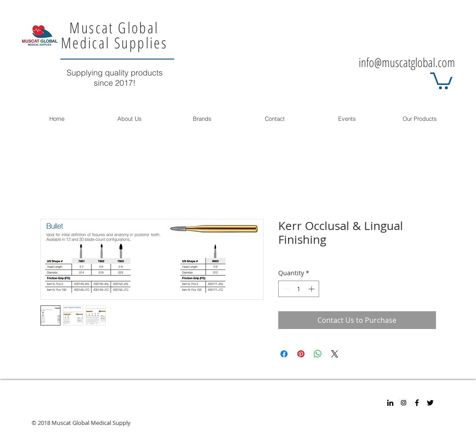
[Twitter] (430, 403)
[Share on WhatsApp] (318, 354)
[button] (441, 80)
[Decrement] (285, 289)
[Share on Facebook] (284, 354)
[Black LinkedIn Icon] (390, 403)
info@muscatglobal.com (407, 62)
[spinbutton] (299, 289)
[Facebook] (417, 403)
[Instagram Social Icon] (404, 403)
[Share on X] (335, 354)
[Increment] (312, 289)
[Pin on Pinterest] (301, 354)
